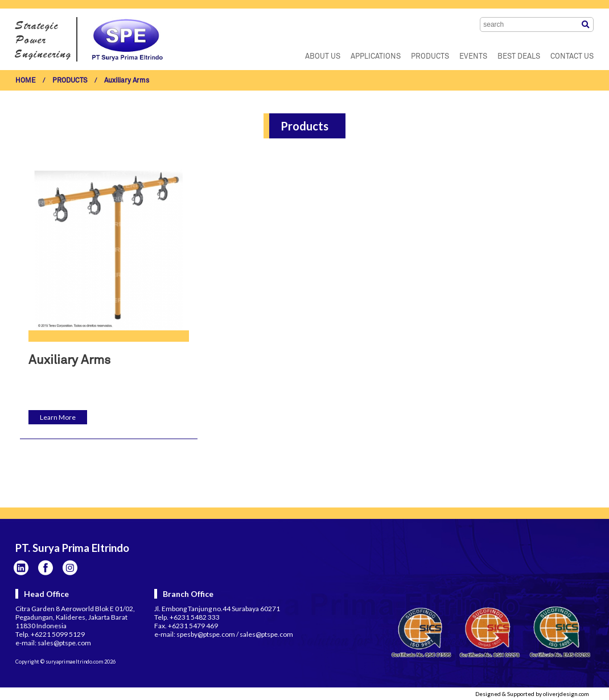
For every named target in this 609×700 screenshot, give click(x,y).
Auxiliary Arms (127, 81)
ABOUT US (323, 57)
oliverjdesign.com (566, 694)
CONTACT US (572, 57)
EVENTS (473, 57)
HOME (26, 81)
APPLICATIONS (376, 57)
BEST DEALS (519, 57)
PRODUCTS (430, 57)
